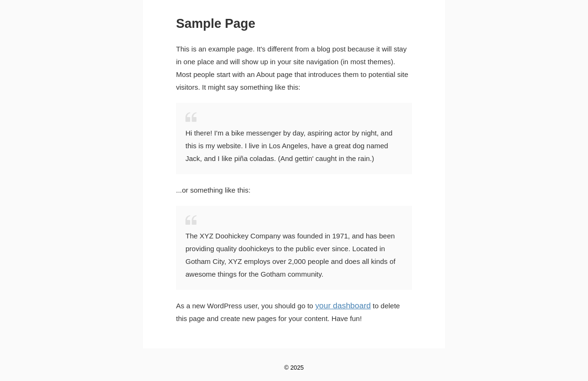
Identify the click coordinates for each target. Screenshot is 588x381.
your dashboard (340, 306)
